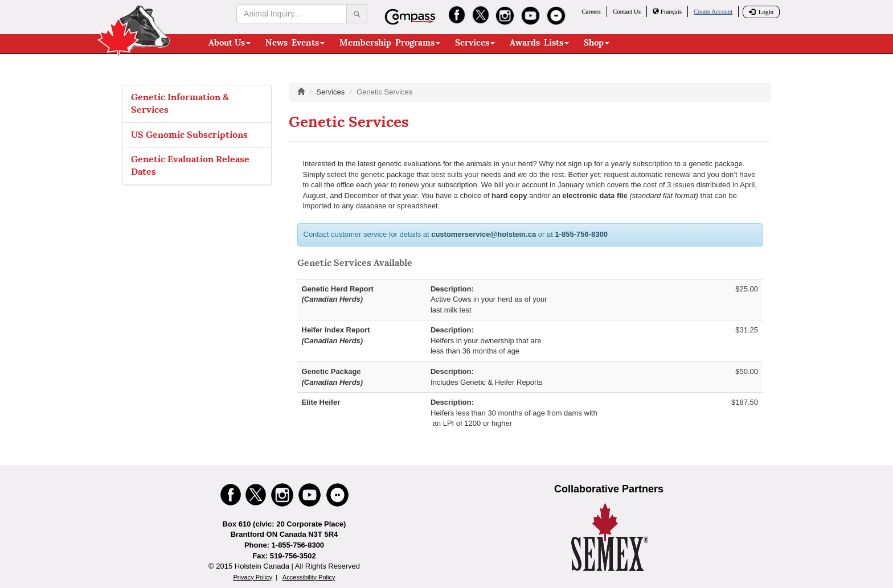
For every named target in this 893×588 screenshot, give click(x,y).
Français (667, 11)
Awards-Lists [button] (539, 43)
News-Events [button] (295, 43)
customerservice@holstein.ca (484, 234)
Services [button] (475, 43)
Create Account (713, 11)
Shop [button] (597, 43)
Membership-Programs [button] (390, 43)
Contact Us (627, 11)
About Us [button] (230, 43)
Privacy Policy (253, 577)
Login (761, 12)
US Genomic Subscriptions (189, 135)
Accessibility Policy (309, 577)
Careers (591, 11)
